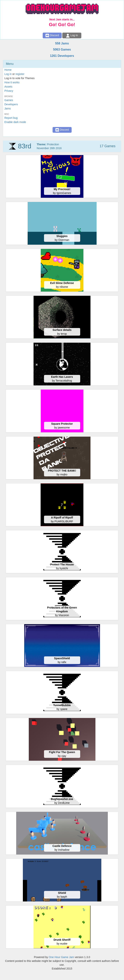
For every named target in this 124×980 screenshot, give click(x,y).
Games (9, 100)
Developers (11, 104)
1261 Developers (62, 56)
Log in (8, 74)
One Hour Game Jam (61, 957)
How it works (12, 82)
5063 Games (62, 49)
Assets (8, 87)
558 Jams (62, 43)
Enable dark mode (15, 122)
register (20, 74)
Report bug (11, 118)
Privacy (9, 91)
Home (8, 70)
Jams (8, 109)
